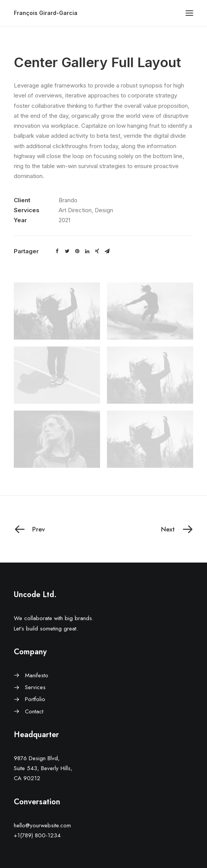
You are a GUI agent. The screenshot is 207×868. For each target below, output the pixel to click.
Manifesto (37, 675)
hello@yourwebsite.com (42, 825)
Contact (34, 711)
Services (35, 687)
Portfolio (35, 699)
